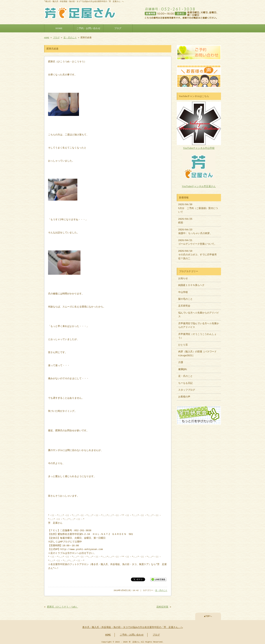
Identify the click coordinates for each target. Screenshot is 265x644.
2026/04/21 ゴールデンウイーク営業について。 (197, 240)
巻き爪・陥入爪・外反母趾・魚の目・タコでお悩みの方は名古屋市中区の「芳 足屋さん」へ (133, 626)
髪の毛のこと (185, 297)
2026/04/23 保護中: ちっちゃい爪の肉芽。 (195, 230)
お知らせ (183, 277)
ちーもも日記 (185, 381)
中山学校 (184, 291)
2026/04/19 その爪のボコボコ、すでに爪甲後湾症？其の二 (197, 253)
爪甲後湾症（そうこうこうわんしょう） (197, 334)
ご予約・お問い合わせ (88, 28)
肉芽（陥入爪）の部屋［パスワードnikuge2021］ (197, 352)
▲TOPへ (208, 615)
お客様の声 (184, 395)
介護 (181, 361)
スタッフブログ (187, 388)
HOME (59, 28)
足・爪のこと (70, 37)
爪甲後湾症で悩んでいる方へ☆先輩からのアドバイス (199, 324)
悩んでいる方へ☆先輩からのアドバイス (199, 313)
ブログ (118, 28)
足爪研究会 (184, 304)
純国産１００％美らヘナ (191, 284)
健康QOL (183, 368)
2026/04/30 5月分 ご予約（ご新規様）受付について (198, 207)
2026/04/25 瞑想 (185, 219)
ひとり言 (183, 343)
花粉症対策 (162, 606)
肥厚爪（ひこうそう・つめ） (63, 606)
